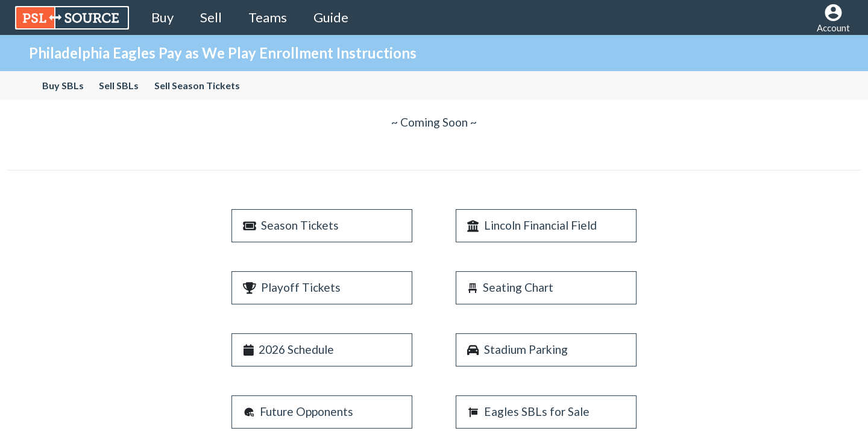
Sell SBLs (119, 85)
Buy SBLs (63, 85)
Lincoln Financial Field (540, 225)
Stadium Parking (526, 349)
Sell (211, 17)
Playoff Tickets (301, 287)
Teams (268, 17)
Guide (331, 17)
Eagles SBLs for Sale (537, 411)
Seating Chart (518, 287)
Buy (162, 17)
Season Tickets (300, 225)
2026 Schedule (296, 349)
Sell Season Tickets (197, 85)
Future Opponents (307, 411)
